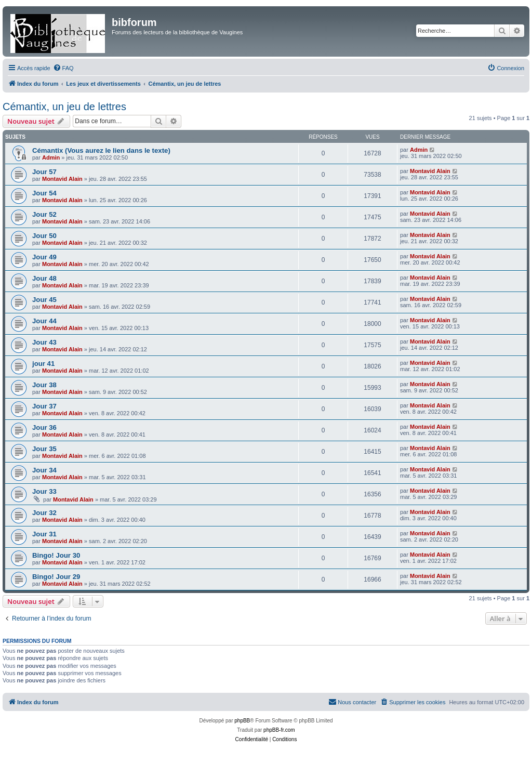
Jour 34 (44, 470)
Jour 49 (44, 257)
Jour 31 (44, 534)
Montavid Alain (62, 179)
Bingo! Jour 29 (56, 577)
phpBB (242, 721)
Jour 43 (44, 342)
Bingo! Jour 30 (56, 555)
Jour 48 (44, 278)
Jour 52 (44, 214)
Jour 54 (44, 193)
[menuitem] (63, 68)
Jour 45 (44, 300)
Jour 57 (44, 172)
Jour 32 (44, 513)
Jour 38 (44, 385)
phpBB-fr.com (279, 730)
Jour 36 (44, 427)
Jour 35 (44, 449)
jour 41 (43, 364)
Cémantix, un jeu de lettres (64, 107)
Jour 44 (44, 321)
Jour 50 (44, 236)
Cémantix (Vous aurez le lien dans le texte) (101, 150)
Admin (51, 157)
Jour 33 (44, 491)
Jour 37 (44, 406)
